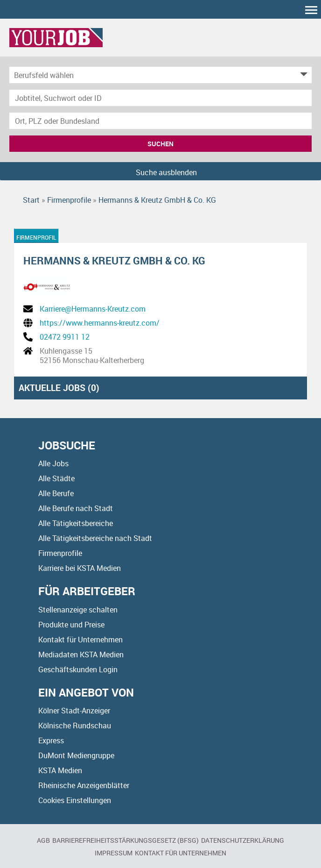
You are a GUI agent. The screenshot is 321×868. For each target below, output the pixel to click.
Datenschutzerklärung (243, 840)
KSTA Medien (60, 770)
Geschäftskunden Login (78, 669)
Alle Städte (56, 478)
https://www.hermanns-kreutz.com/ (100, 323)
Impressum (114, 853)
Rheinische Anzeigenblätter (84, 785)
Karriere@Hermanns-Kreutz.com (93, 309)
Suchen (160, 144)
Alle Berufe (56, 493)
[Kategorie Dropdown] (302, 75)
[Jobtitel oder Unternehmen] (160, 98)
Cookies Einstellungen (75, 800)
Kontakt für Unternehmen (80, 640)
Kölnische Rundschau (75, 726)
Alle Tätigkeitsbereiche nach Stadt (95, 538)
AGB (43, 840)
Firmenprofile (60, 553)
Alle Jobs (53, 463)
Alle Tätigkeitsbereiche (76, 523)
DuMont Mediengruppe (76, 755)
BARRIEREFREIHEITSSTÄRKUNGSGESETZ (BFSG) (126, 840)
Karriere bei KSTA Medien (80, 568)
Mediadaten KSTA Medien (81, 655)
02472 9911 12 (65, 337)
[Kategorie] (151, 75)
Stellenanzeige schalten (78, 610)
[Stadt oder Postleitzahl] (160, 121)
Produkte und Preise (71, 625)
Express (51, 740)
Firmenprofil (36, 237)
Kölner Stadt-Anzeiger (74, 711)
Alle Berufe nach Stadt (76, 508)
